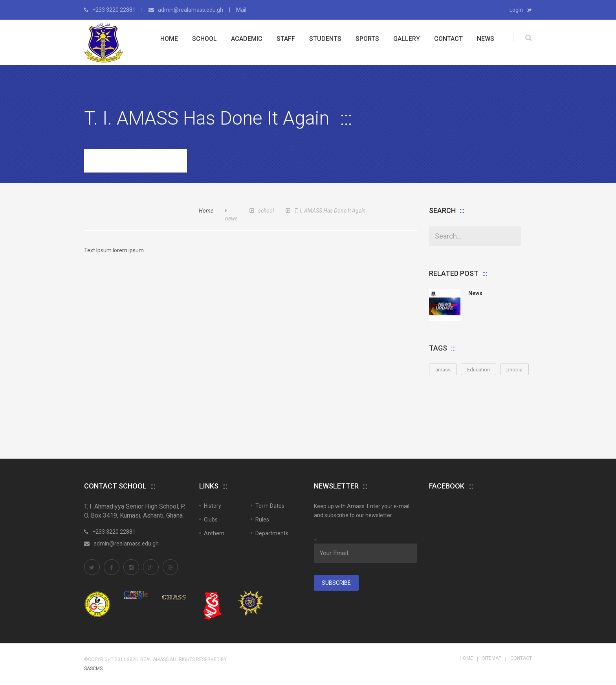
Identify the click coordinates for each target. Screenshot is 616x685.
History (213, 506)
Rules (262, 520)
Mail (241, 10)
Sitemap (492, 658)
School (204, 39)
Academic (247, 39)
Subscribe (336, 583)
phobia (514, 370)
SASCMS (93, 668)
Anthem (214, 533)
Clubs (211, 520)
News (486, 39)
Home (169, 39)
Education (478, 370)
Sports (367, 39)
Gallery (407, 39)
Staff (286, 39)
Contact (448, 39)
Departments (272, 533)
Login (521, 10)
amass (443, 370)
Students (325, 39)
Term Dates (270, 506)
